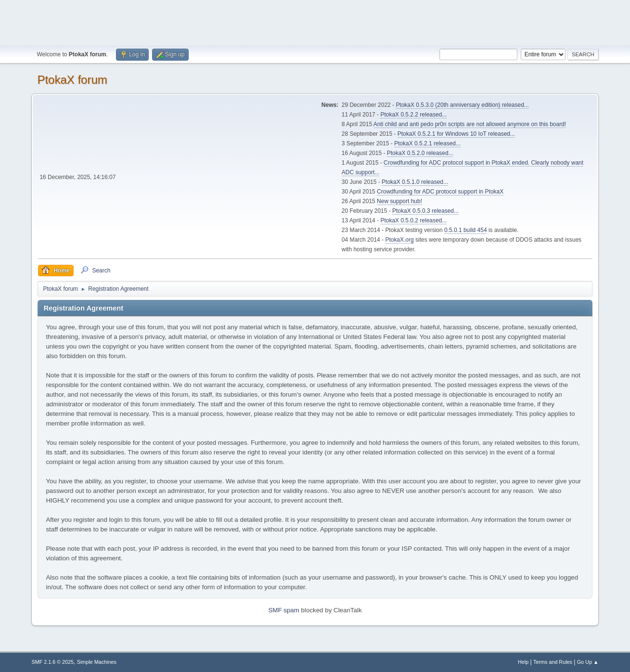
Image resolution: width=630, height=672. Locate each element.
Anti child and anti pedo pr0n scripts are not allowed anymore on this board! (470, 124)
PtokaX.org (399, 240)
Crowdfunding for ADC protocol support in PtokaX (440, 192)
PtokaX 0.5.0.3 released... (425, 211)
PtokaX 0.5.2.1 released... (427, 143)
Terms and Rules (553, 662)
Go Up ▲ (588, 662)
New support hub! (399, 201)
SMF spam (283, 610)
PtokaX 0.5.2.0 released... (420, 153)
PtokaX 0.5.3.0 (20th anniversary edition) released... (462, 105)
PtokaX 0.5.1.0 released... (415, 182)
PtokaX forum (72, 80)
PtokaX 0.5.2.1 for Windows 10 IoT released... (456, 134)
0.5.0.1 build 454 (466, 230)
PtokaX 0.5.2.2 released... (413, 115)
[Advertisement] (315, 22)
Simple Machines (97, 662)
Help (523, 662)
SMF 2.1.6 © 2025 (52, 662)
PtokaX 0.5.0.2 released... (413, 220)
